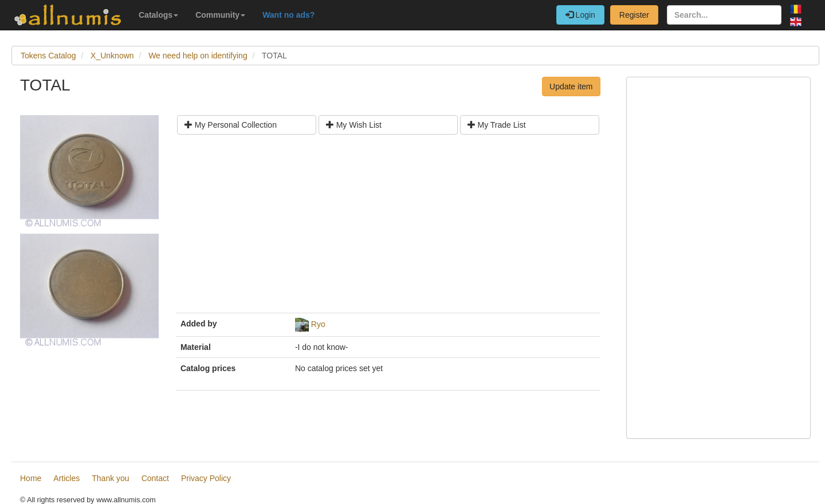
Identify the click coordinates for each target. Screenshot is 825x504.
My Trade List (497, 125)
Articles (66, 478)
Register (634, 15)
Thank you (110, 478)
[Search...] (724, 15)
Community (220, 15)
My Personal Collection (231, 125)
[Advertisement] (388, 228)
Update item (571, 86)
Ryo (318, 324)
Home (31, 478)
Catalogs (158, 15)
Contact (155, 478)
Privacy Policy (206, 478)
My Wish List (354, 125)
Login (580, 15)
